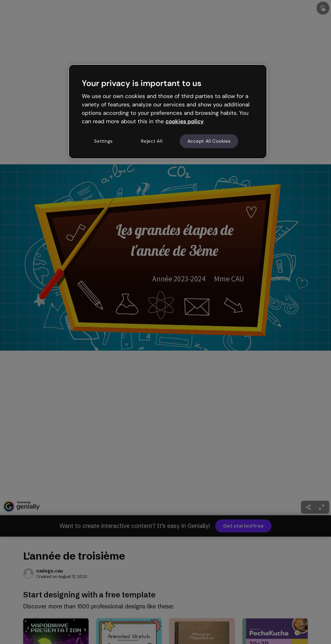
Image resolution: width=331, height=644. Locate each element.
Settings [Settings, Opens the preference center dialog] (103, 141)
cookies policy (185, 121)
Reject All (152, 141)
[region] (168, 112)
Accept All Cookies (209, 141)
